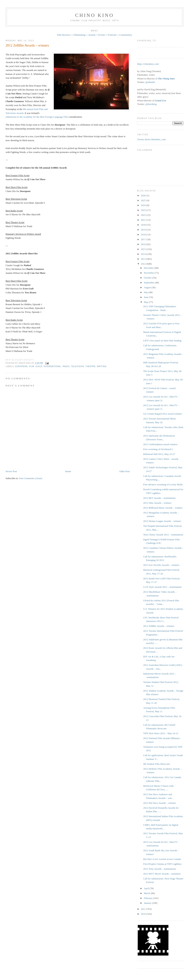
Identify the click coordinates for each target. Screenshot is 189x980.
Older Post (124, 471)
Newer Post (11, 471)
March (147, 893)
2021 (144, 220)
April (147, 888)
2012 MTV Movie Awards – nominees (162, 874)
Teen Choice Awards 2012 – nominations (163, 535)
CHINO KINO (94, 15)
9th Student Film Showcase (157, 764)
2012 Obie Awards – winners (157, 503)
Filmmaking (79, 35)
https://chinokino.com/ (148, 64)
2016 (144, 244)
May (146, 302)
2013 (144, 259)
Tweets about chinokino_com (151, 139)
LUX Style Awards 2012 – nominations (162, 587)
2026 (144, 195)
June (146, 297)
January (148, 903)
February (148, 898)
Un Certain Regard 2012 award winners (163, 414)
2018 (144, 234)
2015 (144, 249)
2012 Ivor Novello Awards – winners (161, 565)
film (31, 366)
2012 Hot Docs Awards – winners (160, 803)
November (149, 273)
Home (68, 471)
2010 (144, 914)
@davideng (151, 104)
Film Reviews (64, 35)
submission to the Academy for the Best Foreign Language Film (37, 117)
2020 (144, 225)
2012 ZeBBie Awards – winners (27, 45)
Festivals (112, 35)
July (146, 292)
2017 (144, 239)
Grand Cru (160, 100)
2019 (144, 230)
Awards (92, 35)
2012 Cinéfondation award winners (160, 444)
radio (66, 366)
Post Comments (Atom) (31, 478)
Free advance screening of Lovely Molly (163, 484)
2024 (144, 205)
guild (39, 366)
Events (102, 35)
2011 (144, 909)
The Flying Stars (166, 79)
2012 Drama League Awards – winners (162, 521)
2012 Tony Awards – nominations (160, 869)
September (149, 283)
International (52, 366)
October (148, 278)
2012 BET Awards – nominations (159, 498)
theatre (91, 366)
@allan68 (150, 82)
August (148, 287)
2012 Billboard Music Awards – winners (163, 508)
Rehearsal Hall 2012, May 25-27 (159, 454)
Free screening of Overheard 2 (158, 449)
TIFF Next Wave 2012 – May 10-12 (161, 733)
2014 (144, 254)
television (78, 366)
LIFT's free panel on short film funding (162, 341)
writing (102, 366)
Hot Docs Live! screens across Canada (162, 859)
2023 (144, 210)
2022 (144, 215)
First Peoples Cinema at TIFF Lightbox (162, 864)
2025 (144, 200)
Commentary (126, 35)
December (149, 268)
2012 (144, 264)
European (21, 366)
